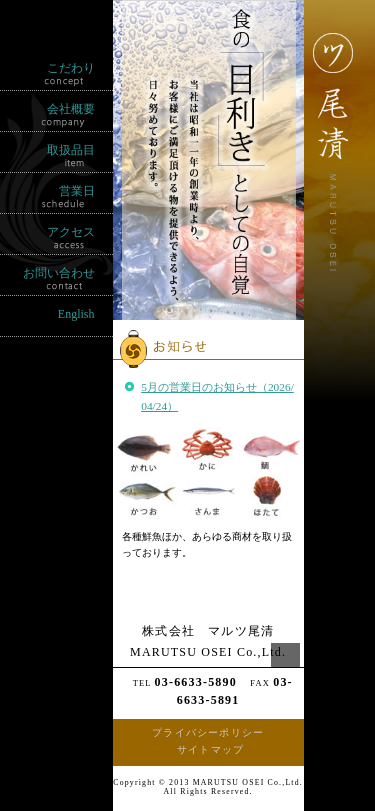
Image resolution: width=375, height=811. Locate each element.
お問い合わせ (59, 273)
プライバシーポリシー (208, 732)
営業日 (77, 191)
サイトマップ (210, 749)
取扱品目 (71, 150)
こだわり (71, 68)
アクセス (71, 232)
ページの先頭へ (285, 663)
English (76, 314)
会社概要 (71, 109)
